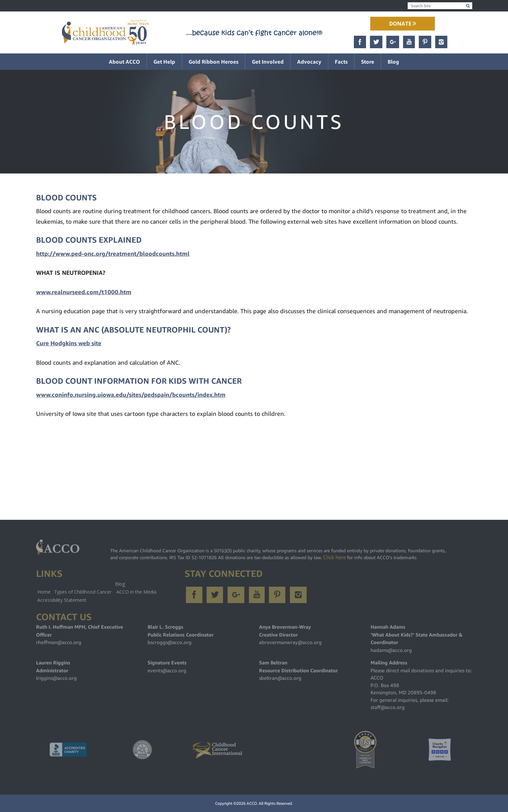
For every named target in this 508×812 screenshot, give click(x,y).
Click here (334, 557)
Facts (341, 62)
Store (368, 62)
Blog (393, 62)
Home (44, 592)
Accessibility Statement (62, 600)
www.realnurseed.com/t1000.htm (84, 292)
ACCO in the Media (136, 592)
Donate (403, 24)
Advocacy (309, 62)
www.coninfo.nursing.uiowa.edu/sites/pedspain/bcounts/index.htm (131, 395)
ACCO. (252, 803)
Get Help (164, 62)
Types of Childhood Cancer (83, 592)
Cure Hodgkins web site (69, 343)
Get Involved (268, 62)
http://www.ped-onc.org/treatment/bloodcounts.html (113, 254)
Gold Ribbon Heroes (213, 62)
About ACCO (124, 62)
